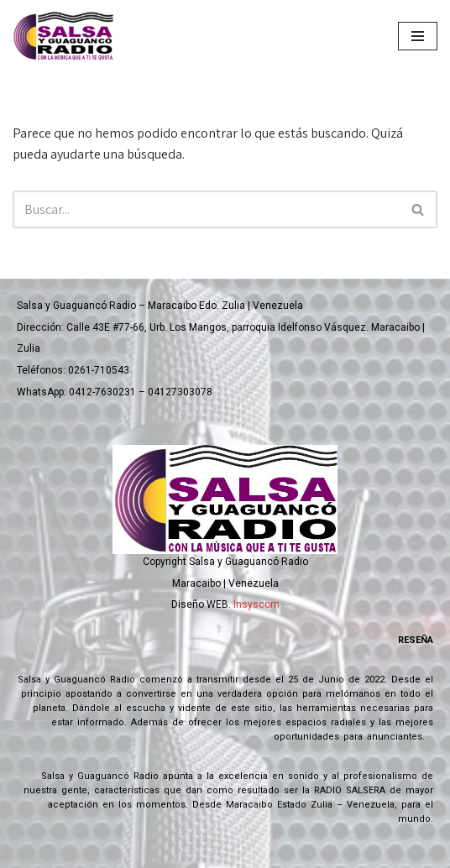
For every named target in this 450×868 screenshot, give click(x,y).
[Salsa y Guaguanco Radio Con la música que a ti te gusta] (67, 36)
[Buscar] (206, 209)
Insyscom (256, 604)
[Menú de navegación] (418, 36)
